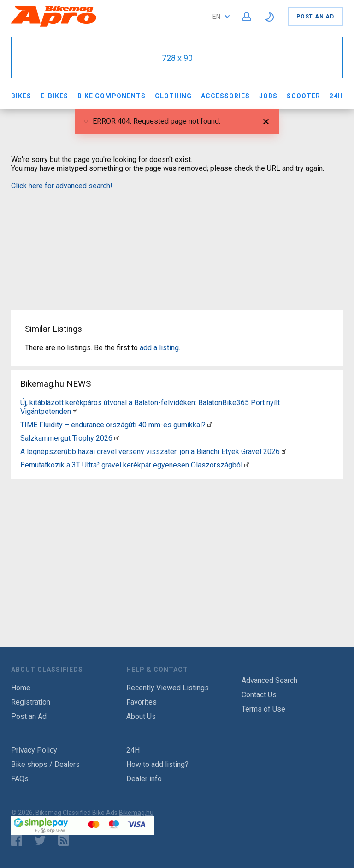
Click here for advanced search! (62, 186)
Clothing (173, 96)
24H (336, 96)
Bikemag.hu (136, 813)
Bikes (21, 96)
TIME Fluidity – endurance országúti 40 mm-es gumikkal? (113, 425)
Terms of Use (263, 709)
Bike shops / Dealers (45, 764)
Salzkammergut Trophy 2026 (66, 438)
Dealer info (144, 779)
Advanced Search (269, 680)
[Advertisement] (177, 244)
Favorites (142, 702)
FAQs (20, 779)
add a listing (159, 348)
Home (21, 688)
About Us (141, 716)
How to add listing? (157, 764)
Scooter (304, 96)
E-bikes (54, 96)
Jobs (268, 96)
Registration (31, 702)
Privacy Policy (34, 750)
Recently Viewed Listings (168, 688)
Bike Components (112, 96)
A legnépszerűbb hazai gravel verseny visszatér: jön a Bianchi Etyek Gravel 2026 (150, 452)
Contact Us (259, 695)
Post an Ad (315, 17)
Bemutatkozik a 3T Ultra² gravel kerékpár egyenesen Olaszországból (131, 465)
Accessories (225, 96)
